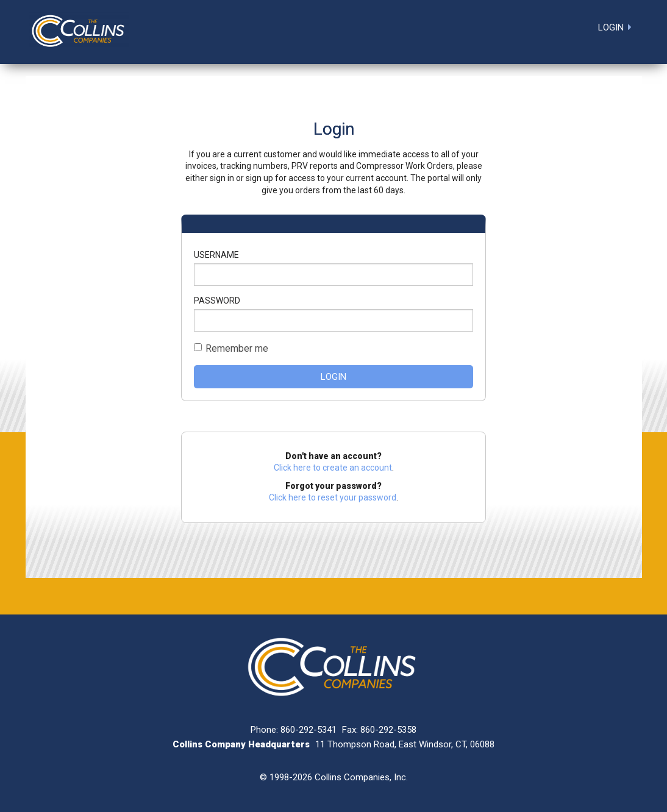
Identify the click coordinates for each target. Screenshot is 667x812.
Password (217, 301)
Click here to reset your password (333, 497)
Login (333, 377)
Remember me (237, 348)
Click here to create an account (333, 468)
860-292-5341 (309, 730)
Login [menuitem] (611, 27)
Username (216, 255)
